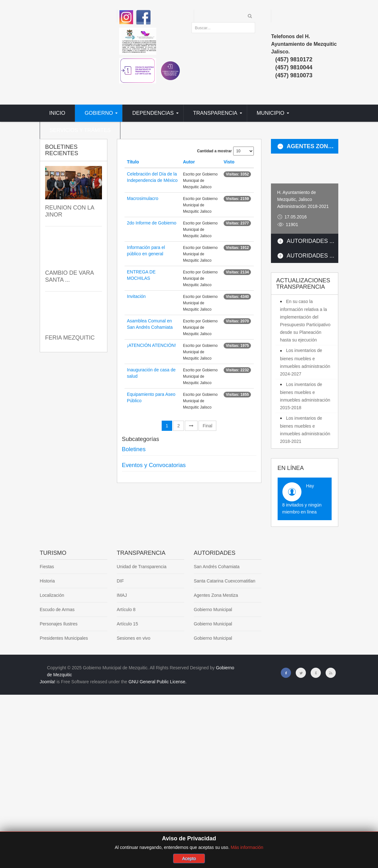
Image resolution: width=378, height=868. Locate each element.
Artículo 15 (128, 624)
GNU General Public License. (157, 682)
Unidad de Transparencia (142, 567)
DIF (121, 581)
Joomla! (47, 682)
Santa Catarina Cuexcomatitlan (225, 581)
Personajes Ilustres (59, 624)
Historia (47, 581)
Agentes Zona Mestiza (216, 595)
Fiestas (47, 567)
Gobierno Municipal (213, 610)
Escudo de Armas (57, 610)
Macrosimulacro (143, 198)
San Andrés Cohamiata (217, 567)
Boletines (134, 449)
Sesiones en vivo (134, 638)
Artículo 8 (126, 610)
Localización (52, 595)
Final (207, 426)
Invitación (136, 296)
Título (133, 162)
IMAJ (122, 595)
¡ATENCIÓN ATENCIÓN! (152, 345)
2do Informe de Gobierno (152, 223)
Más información (247, 856)
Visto (229, 162)
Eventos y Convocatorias (154, 465)
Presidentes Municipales (64, 638)
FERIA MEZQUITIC (70, 338)
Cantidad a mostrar (214, 151)
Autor (189, 162)
